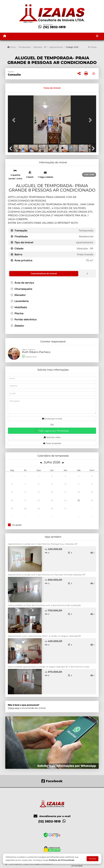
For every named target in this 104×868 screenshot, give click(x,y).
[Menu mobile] (5, 36)
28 (25, 508)
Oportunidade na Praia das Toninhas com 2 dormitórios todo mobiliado (44, 605)
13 (12, 492)
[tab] (17, 88)
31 (65, 508)
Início (12, 47)
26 (92, 500)
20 (12, 500)
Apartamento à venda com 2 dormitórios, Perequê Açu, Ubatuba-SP (43, 544)
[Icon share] (52, 781)
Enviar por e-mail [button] (52, 419)
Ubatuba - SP (40, 47)
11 (79, 484)
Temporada (24, 47)
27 (12, 508)
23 (52, 500)
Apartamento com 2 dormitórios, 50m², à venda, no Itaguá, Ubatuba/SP (44, 636)
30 (25, 476)
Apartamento (56, 47)
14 (25, 492)
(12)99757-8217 (29, 357)
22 (39, 500)
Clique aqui (14, 708)
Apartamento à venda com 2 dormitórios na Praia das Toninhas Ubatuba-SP (47, 574)
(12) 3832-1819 (54, 27)
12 (92, 484)
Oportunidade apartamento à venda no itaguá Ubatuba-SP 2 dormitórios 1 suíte (49, 667)
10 (65, 484)
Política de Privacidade (62, 860)
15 (39, 492)
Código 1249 (72, 47)
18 (79, 492)
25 (79, 500)
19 (92, 492)
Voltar (92, 47)
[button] (14, 120)
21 (25, 500)
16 (52, 492)
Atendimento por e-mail (52, 816)
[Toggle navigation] (97, 36)
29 (12, 476)
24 (65, 500)
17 (65, 492)
